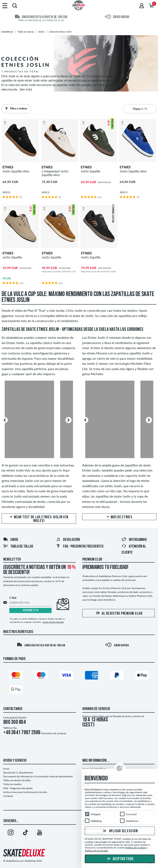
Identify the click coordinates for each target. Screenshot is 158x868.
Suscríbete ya (31, 610)
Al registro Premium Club (119, 613)
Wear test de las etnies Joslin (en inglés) (39, 519)
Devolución (68, 540)
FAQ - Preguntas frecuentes (80, 547)
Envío (11, 540)
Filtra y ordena (15, 109)
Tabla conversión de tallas (17, 780)
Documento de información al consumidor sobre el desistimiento (38, 776)
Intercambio (134, 540)
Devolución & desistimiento (18, 773)
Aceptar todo (120, 859)
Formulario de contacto (54, 733)
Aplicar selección (120, 831)
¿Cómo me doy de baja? (53, 622)
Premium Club (92, 560)
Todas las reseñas (12, 784)
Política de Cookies (136, 848)
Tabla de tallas (18, 547)
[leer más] (26, 89)
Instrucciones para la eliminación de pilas (25, 792)
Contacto (8, 796)
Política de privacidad (96, 851)
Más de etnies (119, 517)
